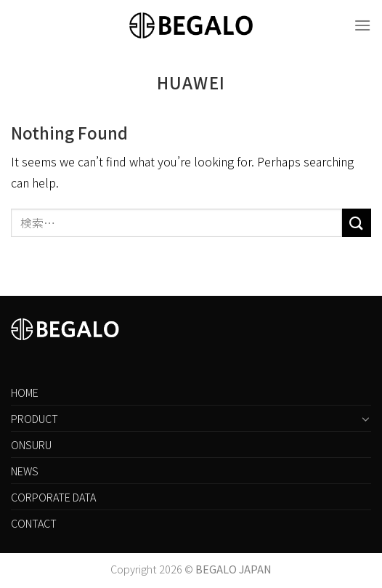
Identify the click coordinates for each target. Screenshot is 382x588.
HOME (25, 392)
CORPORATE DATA (53, 497)
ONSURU (31, 444)
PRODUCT (34, 418)
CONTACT (34, 523)
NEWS (25, 471)
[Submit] (357, 223)
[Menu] (362, 25)
